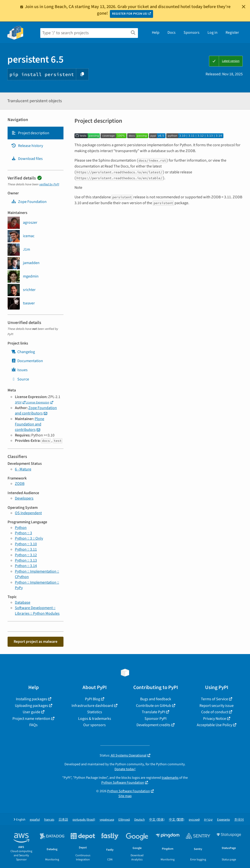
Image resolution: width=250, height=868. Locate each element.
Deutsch (140, 820)
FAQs (33, 725)
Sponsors (192, 33)
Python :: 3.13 (26, 560)
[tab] (36, 133)
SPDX (18, 402)
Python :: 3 (23, 533)
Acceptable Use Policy (214, 725)
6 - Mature (23, 469)
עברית (208, 820)
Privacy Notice (215, 719)
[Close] (244, 7)
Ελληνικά (124, 820)
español (35, 820)
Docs (172, 33)
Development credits (153, 725)
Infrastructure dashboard (92, 706)
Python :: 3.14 (26, 566)
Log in (213, 33)
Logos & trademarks (95, 719)
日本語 (63, 820)
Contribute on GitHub (154, 706)
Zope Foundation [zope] (29, 202)
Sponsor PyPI (156, 719)
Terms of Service (214, 699)
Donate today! (125, 769)
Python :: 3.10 (26, 544)
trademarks (170, 778)
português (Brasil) (84, 820)
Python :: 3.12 (26, 555)
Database (23, 602)
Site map (125, 796)
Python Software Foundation (123, 783)
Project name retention (31, 719)
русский (194, 820)
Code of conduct (215, 712)
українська (107, 820)
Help (156, 33)
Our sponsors (94, 725)
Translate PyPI (153, 712)
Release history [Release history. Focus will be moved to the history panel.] (27, 146)
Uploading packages (31, 706)
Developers (24, 498)
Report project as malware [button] (36, 642)
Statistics (95, 712)
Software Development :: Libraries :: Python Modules (37, 611)
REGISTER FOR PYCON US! (130, 14)
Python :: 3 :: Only (29, 538)
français (49, 820)
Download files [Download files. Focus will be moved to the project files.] (27, 159)
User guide (31, 712)
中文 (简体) (157, 820)
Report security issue (217, 706)
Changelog (23, 352)
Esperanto (224, 820)
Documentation (27, 361)
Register (232, 33)
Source (20, 379)
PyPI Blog (93, 699)
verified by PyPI (49, 184)
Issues (19, 370)
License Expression (37, 402)
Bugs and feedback (156, 699)
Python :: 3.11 (26, 549)
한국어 (239, 820)
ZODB (20, 484)
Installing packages (31, 699)
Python (21, 528)
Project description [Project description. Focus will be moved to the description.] (30, 133)
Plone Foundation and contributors (30, 424)
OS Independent (28, 513)
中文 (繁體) (177, 820)
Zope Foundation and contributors (36, 411)
